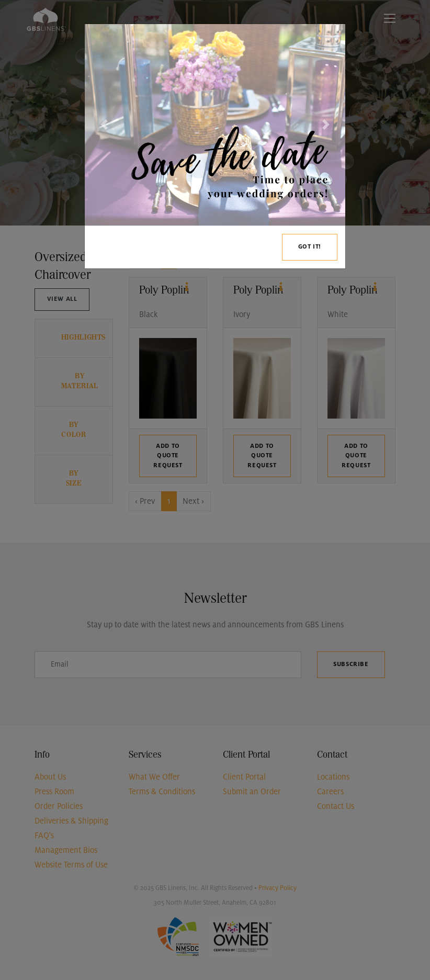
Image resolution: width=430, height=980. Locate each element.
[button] (104, 125)
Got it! (310, 247)
